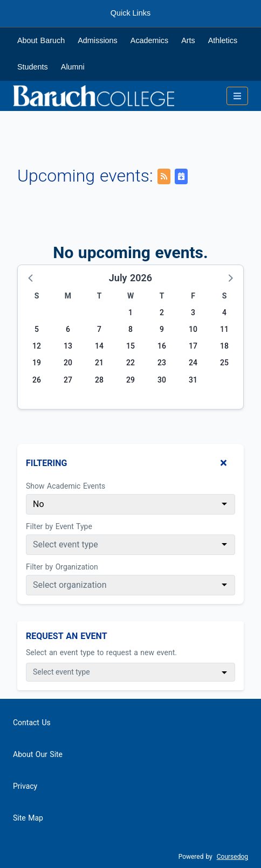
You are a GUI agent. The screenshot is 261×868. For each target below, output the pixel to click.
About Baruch (41, 40)
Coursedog (232, 857)
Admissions (98, 40)
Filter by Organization (62, 567)
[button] (31, 277)
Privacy (25, 786)
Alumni (73, 67)
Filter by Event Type (59, 526)
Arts (188, 40)
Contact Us (32, 723)
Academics (149, 40)
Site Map (28, 818)
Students (33, 67)
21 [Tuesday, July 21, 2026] (99, 363)
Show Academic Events (66, 486)
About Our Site (38, 754)
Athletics (223, 40)
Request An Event (67, 636)
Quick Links (130, 13)
